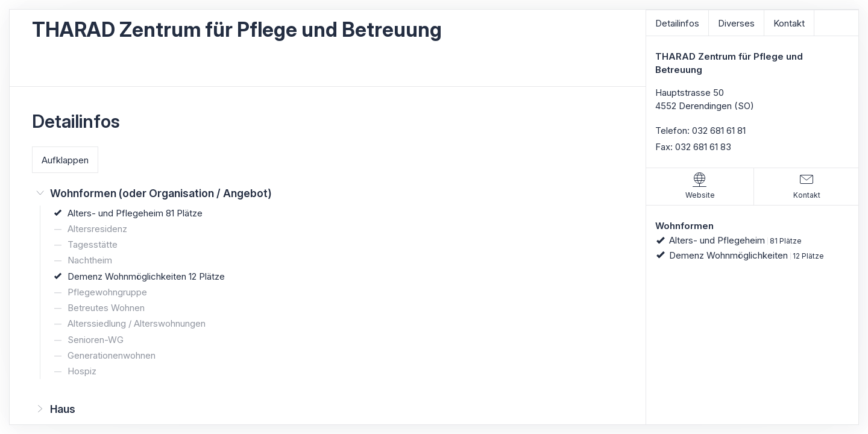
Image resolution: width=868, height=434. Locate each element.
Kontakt (789, 23)
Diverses (736, 23)
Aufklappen (65, 160)
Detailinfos (677, 23)
